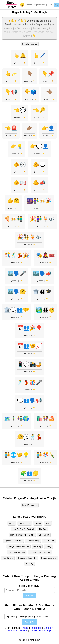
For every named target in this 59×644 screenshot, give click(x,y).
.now (12, 5)
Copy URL (29, 622)
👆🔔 (20, 56)
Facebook (36, 628)
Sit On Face (49, 541)
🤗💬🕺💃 (30, 437)
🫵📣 (39, 183)
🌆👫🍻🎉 (39, 201)
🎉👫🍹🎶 (42, 219)
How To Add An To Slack (23, 529)
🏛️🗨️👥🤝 (17, 310)
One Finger (8, 558)
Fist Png (37, 546)
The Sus (43, 529)
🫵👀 (20, 164)
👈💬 (20, 110)
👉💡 (17, 146)
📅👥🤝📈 (30, 346)
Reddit (24, 631)
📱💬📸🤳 (30, 364)
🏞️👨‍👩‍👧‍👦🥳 (46, 310)
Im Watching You (49, 558)
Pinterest (13, 631)
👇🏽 (30, 74)
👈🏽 (49, 92)
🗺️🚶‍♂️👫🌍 (17, 419)
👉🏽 (30, 128)
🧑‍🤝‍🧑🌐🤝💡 (17, 455)
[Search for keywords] (39, 5)
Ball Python (44, 535)
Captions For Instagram (40, 552)
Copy (17, 63)
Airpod (38, 523)
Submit (29, 596)
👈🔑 (39, 110)
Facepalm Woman (17, 552)
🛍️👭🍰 (46, 419)
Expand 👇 (29, 36)
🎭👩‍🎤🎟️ (46, 255)
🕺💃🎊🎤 (30, 382)
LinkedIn (48, 628)
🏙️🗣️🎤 (17, 273)
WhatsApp (45, 631)
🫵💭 (39, 164)
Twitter (25, 628)
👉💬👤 (39, 146)
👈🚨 (11, 128)
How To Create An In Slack (22, 535)
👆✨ (11, 74)
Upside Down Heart (13, 541)
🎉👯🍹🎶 (30, 237)
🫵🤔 (13, 201)
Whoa (12, 523)
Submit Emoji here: (29, 586)
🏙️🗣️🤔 (17, 292)
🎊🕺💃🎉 (17, 255)
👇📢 (11, 92)
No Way (29, 564)
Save (48, 523)
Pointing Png (25, 523)
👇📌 (48, 74)
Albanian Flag (33, 541)
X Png (48, 546)
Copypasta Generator (27, 558)
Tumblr (33, 631)
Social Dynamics (29, 44)
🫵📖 (20, 183)
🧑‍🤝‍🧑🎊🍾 (46, 455)
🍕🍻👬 (13, 219)
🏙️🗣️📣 (42, 273)
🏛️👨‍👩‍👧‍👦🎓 (42, 292)
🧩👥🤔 (30, 473)
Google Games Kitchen (18, 546)
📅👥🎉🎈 (30, 328)
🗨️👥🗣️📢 (30, 400)
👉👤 (48, 128)
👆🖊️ (39, 56)
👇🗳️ (31, 92)
